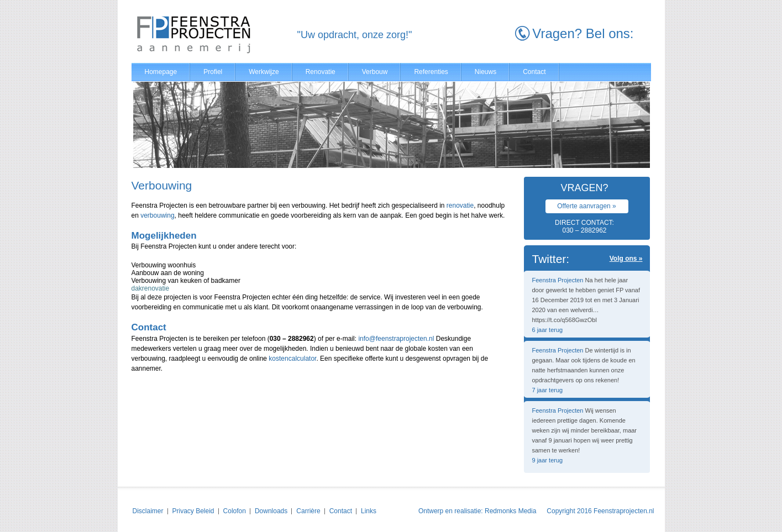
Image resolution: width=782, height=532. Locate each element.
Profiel (213, 72)
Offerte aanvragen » (587, 206)
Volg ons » (626, 259)
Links (369, 511)
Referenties (431, 72)
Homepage (161, 72)
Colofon (235, 511)
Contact (534, 72)
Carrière (308, 511)
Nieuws (486, 72)
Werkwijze (264, 72)
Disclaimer (148, 511)
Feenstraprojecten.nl (624, 511)
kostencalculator (292, 359)
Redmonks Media (510, 511)
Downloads (271, 511)
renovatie (460, 206)
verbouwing (157, 215)
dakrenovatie (151, 288)
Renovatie (321, 72)
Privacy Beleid (193, 511)
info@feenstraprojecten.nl (396, 339)
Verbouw (375, 72)
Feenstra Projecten (558, 280)
